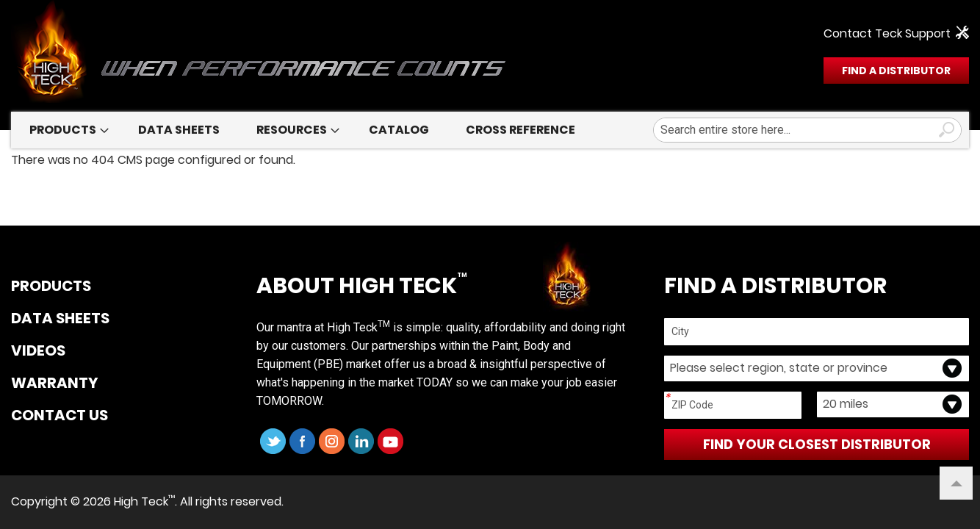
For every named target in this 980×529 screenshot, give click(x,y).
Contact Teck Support (887, 34)
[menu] (490, 130)
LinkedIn (361, 441)
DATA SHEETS (60, 319)
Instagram (332, 441)
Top (951, 476)
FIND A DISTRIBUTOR (896, 71)
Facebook (302, 441)
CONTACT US (60, 416)
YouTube (390, 441)
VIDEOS (38, 351)
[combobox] (807, 130)
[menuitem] (65, 130)
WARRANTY (55, 384)
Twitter (273, 441)
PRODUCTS (51, 287)
